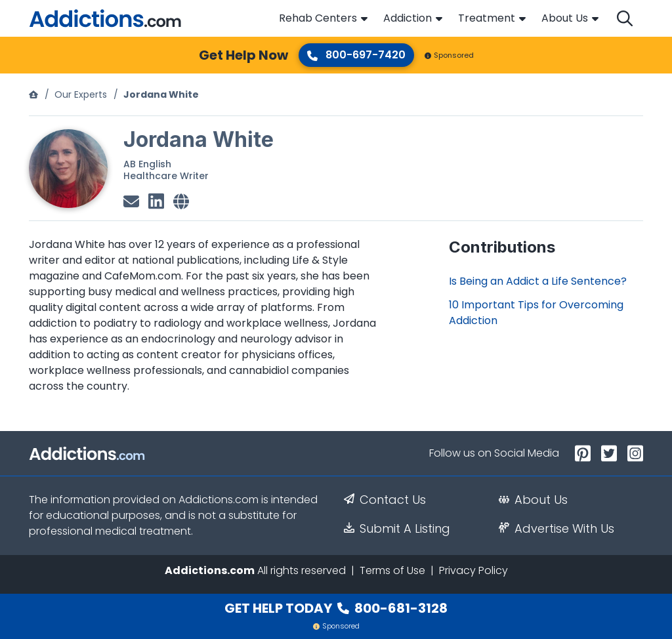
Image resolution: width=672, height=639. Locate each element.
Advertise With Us (556, 529)
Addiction (408, 18)
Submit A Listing (397, 529)
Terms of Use (392, 570)
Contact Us (385, 500)
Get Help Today (336, 608)
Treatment (487, 18)
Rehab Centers (318, 18)
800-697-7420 (356, 55)
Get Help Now (243, 55)
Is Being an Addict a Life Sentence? (538, 281)
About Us (565, 18)
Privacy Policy (473, 570)
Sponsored (449, 55)
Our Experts (81, 94)
